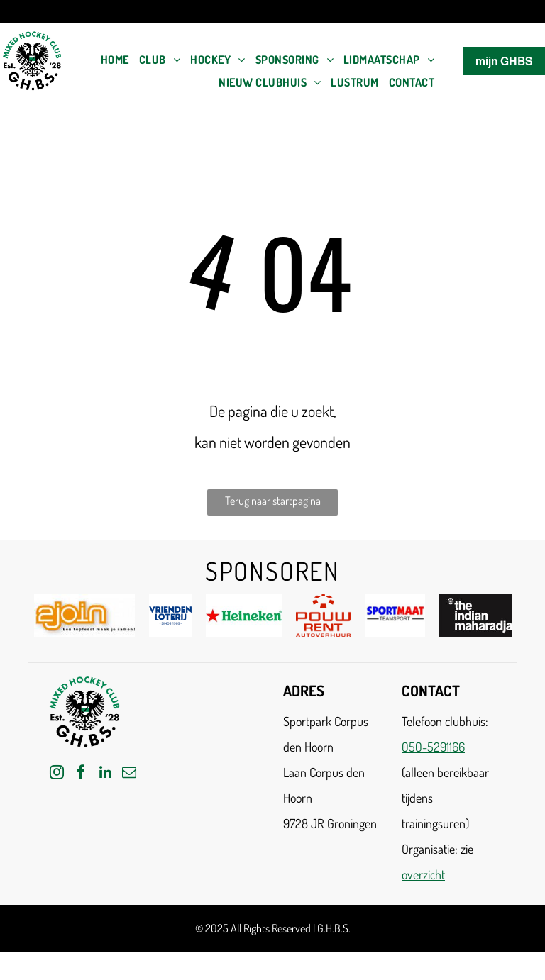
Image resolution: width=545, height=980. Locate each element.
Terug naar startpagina (273, 501)
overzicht (423, 874)
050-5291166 (433, 747)
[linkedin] (105, 774)
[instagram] (57, 774)
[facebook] (81, 774)
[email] (129, 774)
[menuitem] (115, 60)
